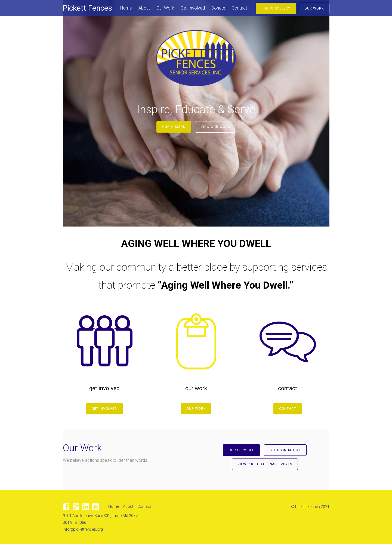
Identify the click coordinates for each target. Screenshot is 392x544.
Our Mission (174, 127)
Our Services (241, 450)
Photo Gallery (276, 8)
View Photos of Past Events (265, 464)
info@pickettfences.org (83, 529)
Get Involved (193, 8)
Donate (218, 8)
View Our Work (215, 127)
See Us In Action (285, 450)
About (144, 8)
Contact (239, 8)
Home (126, 8)
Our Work (165, 8)
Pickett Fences (87, 8)
